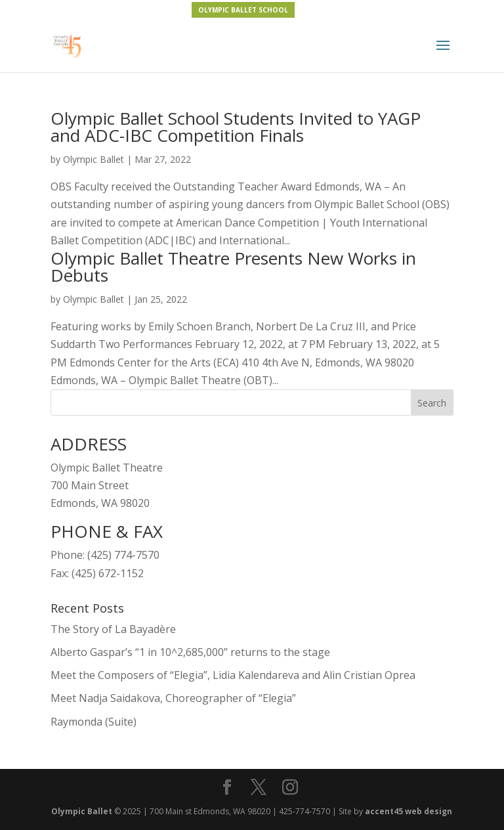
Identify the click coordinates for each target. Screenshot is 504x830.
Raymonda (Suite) (94, 722)
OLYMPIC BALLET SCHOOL (243, 10)
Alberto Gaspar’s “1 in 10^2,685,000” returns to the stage (190, 652)
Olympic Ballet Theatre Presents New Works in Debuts (233, 267)
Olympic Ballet (94, 159)
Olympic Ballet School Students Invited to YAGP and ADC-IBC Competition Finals (236, 127)
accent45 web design (409, 811)
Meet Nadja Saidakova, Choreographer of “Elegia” (173, 698)
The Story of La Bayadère (113, 629)
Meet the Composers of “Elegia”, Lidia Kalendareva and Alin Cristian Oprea (233, 675)
